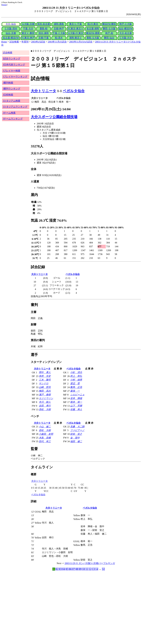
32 (103, 569)
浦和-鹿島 (59, 24)
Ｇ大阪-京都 (28, 24)
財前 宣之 (76, 434)
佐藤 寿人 (76, 409)
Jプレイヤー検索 (12, 71)
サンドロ (44, 383)
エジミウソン (46, 398)
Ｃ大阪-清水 (11, 29)
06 (70, 569)
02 (57, 569)
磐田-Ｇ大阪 (109, 29)
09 (80, 569)
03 (60, 569)
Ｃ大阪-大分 (126, 38)
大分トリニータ (43, 91)
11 (87, 569)
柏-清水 (59, 38)
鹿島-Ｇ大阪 (93, 38)
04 (64, 569)
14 (97, 569)
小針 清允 (76, 372)
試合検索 (14, 42)
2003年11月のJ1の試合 (81, 42)
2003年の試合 (38, 42)
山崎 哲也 (45, 387)
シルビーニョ (77, 395)
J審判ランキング (12, 89)
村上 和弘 (76, 376)
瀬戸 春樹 (45, 395)
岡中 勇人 (45, 372)
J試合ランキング (12, 58)
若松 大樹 (45, 430)
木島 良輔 (45, 438)
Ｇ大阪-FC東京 (76, 33)
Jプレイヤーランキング (15, 77)
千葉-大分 (28, 29)
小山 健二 (45, 427)
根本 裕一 (76, 402)
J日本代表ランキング (14, 65)
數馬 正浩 (76, 387)
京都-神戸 (59, 29)
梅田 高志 (45, 391)
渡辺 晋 (75, 383)
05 (67, 569)
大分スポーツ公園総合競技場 (54, 117)
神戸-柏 (109, 33)
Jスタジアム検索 (12, 101)
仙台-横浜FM (125, 29)
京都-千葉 (44, 38)
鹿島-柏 (44, 29)
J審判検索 (8, 83)
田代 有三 (45, 441)
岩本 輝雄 (76, 398)
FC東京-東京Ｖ (76, 29)
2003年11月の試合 (57, 42)
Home (4, 5)
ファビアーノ (77, 430)
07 (74, 569)
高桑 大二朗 (77, 427)
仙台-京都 (11, 33)
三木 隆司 (45, 380)
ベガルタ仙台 (74, 91)
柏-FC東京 (93, 24)
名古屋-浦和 (93, 29)
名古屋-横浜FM (11, 38)
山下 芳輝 (76, 406)
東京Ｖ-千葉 (76, 24)
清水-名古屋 (44, 24)
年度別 (25, 42)
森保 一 (75, 391)
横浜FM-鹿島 (93, 33)
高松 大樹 (45, 409)
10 (84, 569)
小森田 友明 (46, 434)
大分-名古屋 (126, 33)
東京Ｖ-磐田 (28, 33)
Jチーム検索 (9, 113)
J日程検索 (8, 95)
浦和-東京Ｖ (76, 38)
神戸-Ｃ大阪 (126, 24)
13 (93, 569)
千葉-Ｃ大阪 (59, 33)
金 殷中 (75, 438)
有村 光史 (45, 376)
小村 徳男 (76, 380)
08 (77, 569)
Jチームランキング (13, 119)
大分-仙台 (11, 24)
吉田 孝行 (45, 406)
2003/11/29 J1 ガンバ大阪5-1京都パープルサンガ (90, 563)
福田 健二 (76, 441)
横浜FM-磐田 (109, 24)
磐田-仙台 (109, 38)
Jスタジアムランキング (15, 107)
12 (90, 569)
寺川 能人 (45, 402)
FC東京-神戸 (28, 38)
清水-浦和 (44, 33)
